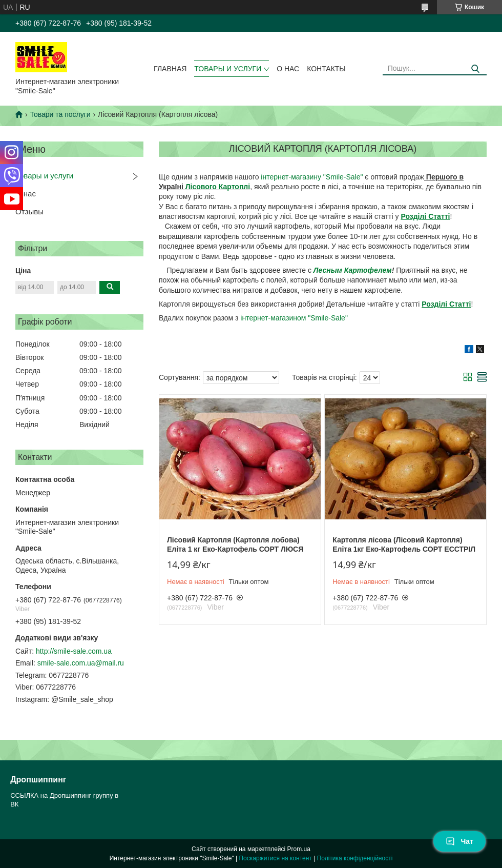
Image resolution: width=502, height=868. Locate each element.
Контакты (326, 69)
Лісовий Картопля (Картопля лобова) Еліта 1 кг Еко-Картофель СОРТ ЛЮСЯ (235, 544)
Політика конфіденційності (355, 858)
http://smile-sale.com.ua (74, 651)
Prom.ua (299, 849)
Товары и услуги (228, 69)
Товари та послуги (60, 114)
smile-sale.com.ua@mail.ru (81, 663)
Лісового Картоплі (218, 187)
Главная (170, 69)
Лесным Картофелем (353, 270)
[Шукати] (475, 69)
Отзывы (29, 211)
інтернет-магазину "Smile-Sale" (312, 177)
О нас (288, 69)
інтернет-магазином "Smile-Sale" (294, 318)
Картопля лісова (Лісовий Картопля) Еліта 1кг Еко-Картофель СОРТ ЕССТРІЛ (404, 544)
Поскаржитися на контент (275, 858)
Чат (459, 841)
